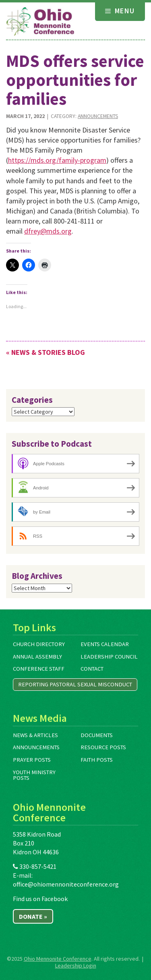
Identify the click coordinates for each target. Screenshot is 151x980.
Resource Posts (103, 747)
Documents (97, 735)
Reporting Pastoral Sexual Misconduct (75, 684)
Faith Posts (97, 760)
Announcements (98, 116)
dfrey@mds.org (48, 231)
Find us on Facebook (40, 899)
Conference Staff (39, 669)
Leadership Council (109, 657)
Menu (120, 11)
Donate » (33, 916)
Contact (92, 669)
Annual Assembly (37, 657)
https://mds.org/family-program (57, 160)
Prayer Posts (32, 760)
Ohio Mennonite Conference (58, 959)
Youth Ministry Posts (34, 775)
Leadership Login (76, 965)
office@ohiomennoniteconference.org (66, 884)
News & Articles (35, 735)
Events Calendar (105, 644)
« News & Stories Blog (46, 352)
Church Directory (39, 644)
